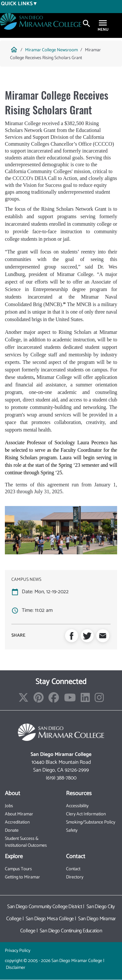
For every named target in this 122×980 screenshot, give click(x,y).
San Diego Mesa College (50, 919)
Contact (73, 869)
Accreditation (17, 822)
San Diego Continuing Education (71, 931)
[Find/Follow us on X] (23, 700)
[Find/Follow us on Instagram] (99, 700)
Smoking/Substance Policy (91, 822)
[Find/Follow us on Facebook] (54, 700)
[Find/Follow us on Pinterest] (39, 700)
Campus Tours (18, 869)
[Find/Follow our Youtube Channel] (70, 700)
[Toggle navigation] (103, 24)
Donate (12, 831)
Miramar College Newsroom (51, 50)
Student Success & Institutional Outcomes (26, 842)
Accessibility (77, 806)
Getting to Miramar (22, 877)
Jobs (9, 806)
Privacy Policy (18, 951)
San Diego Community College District (45, 907)
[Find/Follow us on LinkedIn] (85, 700)
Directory (75, 877)
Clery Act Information (86, 814)
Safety (72, 831)
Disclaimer (16, 968)
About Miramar (19, 814)
